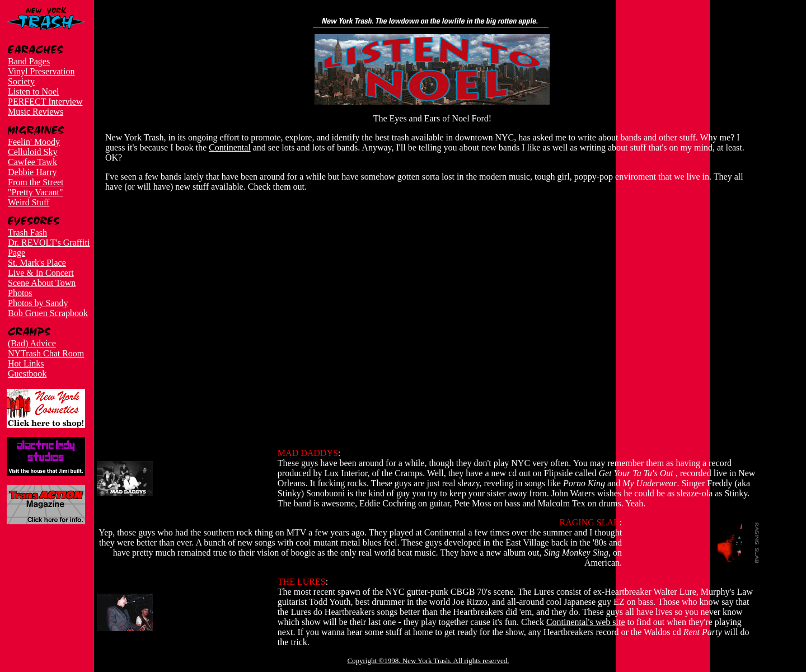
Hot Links (26, 363)
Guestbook (27, 373)
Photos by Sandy (38, 303)
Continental (230, 147)
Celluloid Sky (32, 152)
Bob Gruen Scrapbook (48, 313)
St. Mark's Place (37, 263)
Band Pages (29, 61)
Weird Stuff (29, 202)
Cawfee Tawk (32, 162)
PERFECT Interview (45, 102)
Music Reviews (36, 112)
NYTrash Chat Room (46, 353)
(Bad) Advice (32, 343)
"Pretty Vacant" (36, 192)
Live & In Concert (41, 273)
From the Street (36, 182)
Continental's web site (586, 622)
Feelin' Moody (34, 142)
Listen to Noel (34, 91)
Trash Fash (27, 232)
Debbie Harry (32, 172)
